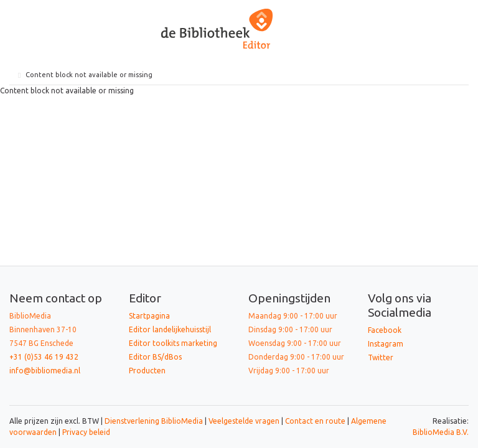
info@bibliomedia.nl (45, 371)
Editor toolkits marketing (173, 343)
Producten (147, 371)
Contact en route (315, 421)
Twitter (381, 357)
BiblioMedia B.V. (441, 432)
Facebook (385, 330)
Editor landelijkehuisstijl (170, 329)
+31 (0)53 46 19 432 (44, 357)
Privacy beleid (86, 432)
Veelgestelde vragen (244, 421)
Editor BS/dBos (155, 357)
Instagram (386, 344)
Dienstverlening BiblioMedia (155, 421)
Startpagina (149, 316)
